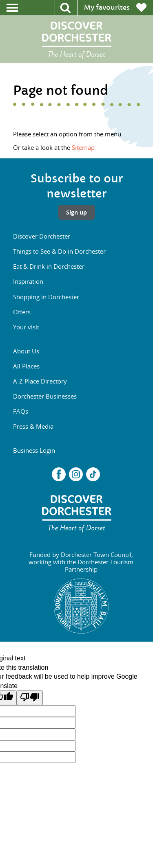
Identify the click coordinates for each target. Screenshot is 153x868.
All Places (26, 366)
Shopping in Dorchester (46, 297)
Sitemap (83, 147)
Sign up (76, 212)
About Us (26, 351)
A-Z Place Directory (40, 381)
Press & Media (33, 426)
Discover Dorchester (42, 236)
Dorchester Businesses (45, 396)
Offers (22, 312)
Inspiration (28, 281)
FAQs (21, 411)
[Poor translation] (30, 698)
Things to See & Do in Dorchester (59, 251)
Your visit (26, 327)
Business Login (34, 450)
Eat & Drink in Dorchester (49, 266)
